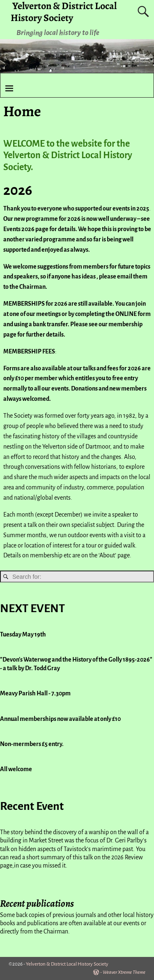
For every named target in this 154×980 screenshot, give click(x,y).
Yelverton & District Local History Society (67, 964)
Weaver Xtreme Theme (124, 972)
